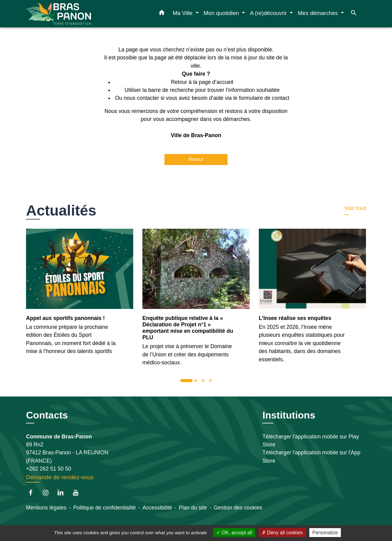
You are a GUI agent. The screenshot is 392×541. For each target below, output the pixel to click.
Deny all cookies (282, 533)
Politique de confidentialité (104, 508)
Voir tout (355, 208)
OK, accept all (234, 533)
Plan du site (193, 508)
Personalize (325, 533)
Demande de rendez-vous (60, 477)
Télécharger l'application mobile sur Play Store (311, 441)
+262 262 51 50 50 (49, 469)
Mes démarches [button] (318, 13)
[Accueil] (64, 14)
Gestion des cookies (238, 508)
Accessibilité (157, 508)
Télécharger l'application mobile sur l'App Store (311, 456)
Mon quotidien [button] (222, 13)
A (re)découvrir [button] (269, 13)
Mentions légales (46, 508)
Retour (196, 159)
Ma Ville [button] (183, 13)
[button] (162, 14)
